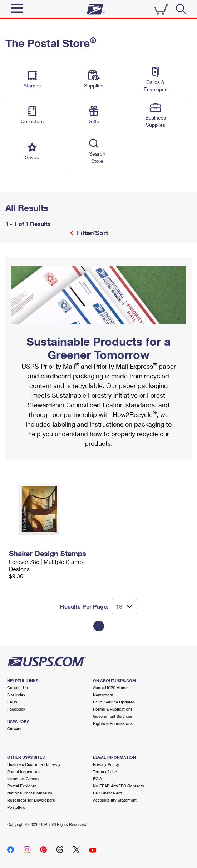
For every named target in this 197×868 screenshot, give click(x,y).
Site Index (16, 695)
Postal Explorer (21, 786)
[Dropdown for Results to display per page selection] (124, 606)
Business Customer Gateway (34, 764)
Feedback (16, 709)
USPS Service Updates (114, 702)
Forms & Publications (113, 709)
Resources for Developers (31, 800)
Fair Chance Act (107, 793)
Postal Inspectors (23, 771)
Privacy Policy (106, 764)
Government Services (113, 716)
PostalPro (16, 807)
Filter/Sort (92, 233)
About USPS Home (110, 688)
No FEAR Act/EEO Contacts (119, 786)
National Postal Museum (30, 793)
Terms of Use (105, 771)
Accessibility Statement (115, 800)
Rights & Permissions (113, 723)
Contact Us (18, 688)
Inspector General (23, 779)
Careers (14, 729)
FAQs (12, 702)
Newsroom (103, 695)
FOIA (97, 779)
